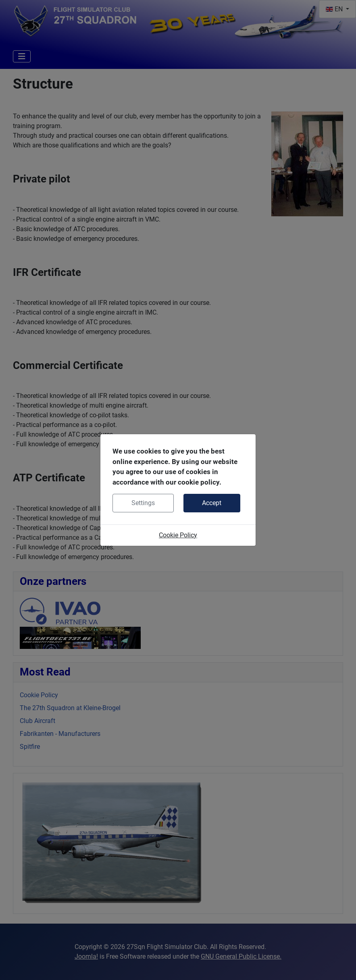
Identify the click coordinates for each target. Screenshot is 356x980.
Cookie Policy (178, 535)
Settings (143, 503)
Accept (212, 503)
